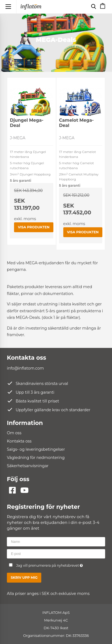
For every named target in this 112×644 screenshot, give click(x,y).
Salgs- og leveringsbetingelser (36, 449)
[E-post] (56, 554)
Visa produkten (34, 227)
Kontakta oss (19, 441)
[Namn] (56, 541)
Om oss (14, 433)
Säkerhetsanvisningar (28, 466)
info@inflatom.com (25, 368)
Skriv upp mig (24, 578)
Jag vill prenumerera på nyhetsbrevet (52, 564)
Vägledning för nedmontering (36, 458)
